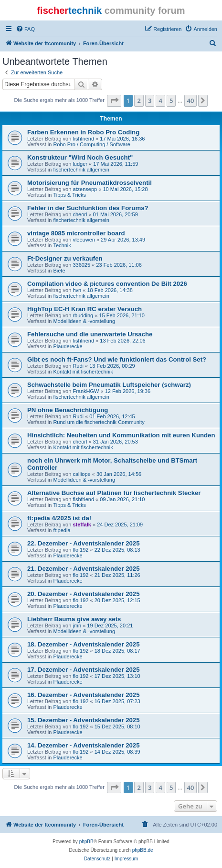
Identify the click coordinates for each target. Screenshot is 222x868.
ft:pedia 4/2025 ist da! (59, 518)
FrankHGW (86, 391)
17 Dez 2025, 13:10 (117, 676)
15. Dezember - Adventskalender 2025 (84, 720)
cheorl (80, 214)
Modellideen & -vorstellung (84, 321)
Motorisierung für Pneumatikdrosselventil (90, 183)
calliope (81, 474)
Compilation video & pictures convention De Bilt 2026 (107, 284)
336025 (81, 265)
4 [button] (160, 101)
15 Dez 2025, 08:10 (117, 727)
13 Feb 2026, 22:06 (122, 341)
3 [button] (150, 101)
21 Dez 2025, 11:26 (117, 575)
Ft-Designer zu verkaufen (65, 258)
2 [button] (139, 101)
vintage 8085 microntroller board (76, 233)
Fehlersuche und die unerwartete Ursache (90, 334)
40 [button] (191, 101)
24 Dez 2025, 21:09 (120, 525)
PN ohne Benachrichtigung (68, 410)
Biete (59, 271)
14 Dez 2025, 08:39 (117, 752)
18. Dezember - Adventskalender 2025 (84, 644)
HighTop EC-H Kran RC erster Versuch (85, 309)
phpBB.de (143, 850)
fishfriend (83, 139)
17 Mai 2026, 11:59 (116, 164)
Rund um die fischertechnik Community (99, 422)
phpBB (86, 842)
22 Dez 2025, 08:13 (117, 550)
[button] (114, 101)
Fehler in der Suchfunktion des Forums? (88, 208)
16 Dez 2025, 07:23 (117, 701)
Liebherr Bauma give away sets (74, 619)
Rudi (78, 366)
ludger (80, 164)
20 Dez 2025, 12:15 (117, 600)
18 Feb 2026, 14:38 (110, 290)
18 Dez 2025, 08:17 (117, 651)
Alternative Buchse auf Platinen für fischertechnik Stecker (114, 493)
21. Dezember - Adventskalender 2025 (84, 569)
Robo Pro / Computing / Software (91, 144)
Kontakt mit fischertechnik (83, 372)
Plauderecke (68, 346)
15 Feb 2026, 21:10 (122, 315)
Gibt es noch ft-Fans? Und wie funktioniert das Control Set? (117, 359)
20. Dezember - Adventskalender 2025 (84, 594)
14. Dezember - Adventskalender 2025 (84, 745)
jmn (77, 626)
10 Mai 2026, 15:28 (125, 189)
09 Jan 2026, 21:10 (122, 499)
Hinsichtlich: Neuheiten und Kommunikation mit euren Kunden (121, 435)
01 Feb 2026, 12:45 (112, 416)
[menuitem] (25, 29)
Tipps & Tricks (69, 195)
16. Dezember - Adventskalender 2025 (84, 695)
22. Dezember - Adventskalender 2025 (84, 543)
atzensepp (85, 189)
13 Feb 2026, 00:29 (112, 366)
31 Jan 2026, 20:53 (116, 442)
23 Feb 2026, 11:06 (119, 265)
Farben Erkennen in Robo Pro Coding (83, 132)
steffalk (82, 525)
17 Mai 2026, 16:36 (122, 139)
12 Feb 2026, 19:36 (128, 391)
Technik (62, 245)
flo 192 (80, 550)
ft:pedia (62, 530)
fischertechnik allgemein (81, 170)
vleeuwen (84, 240)
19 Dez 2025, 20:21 (110, 626)
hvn (77, 290)
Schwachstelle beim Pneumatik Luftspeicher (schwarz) (109, 385)
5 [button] (171, 101)
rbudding (83, 315)
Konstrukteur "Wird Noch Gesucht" (80, 157)
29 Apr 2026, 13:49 (123, 240)
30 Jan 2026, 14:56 (119, 474)
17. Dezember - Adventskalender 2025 (84, 670)
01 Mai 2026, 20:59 (116, 214)
